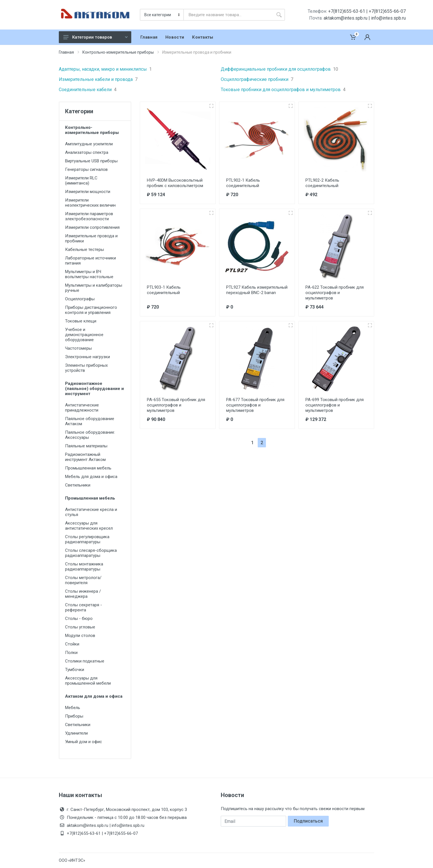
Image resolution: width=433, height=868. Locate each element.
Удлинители (76, 733)
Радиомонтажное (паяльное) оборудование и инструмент (94, 389)
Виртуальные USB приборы (91, 161)
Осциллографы (80, 299)
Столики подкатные (85, 661)
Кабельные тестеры (85, 250)
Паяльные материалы (86, 446)
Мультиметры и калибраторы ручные (94, 288)
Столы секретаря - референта (84, 607)
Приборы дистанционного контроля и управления (91, 310)
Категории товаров (95, 37)
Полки (71, 653)
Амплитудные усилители (89, 144)
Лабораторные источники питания (90, 261)
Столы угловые (80, 627)
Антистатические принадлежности (82, 408)
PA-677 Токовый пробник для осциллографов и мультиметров (255, 405)
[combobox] (228, 15)
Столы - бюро (79, 618)
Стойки (72, 644)
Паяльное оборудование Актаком (90, 421)
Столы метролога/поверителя (83, 580)
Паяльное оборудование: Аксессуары (90, 435)
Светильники (78, 485)
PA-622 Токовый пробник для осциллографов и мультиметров (335, 293)
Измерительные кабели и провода (98, 79)
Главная (66, 52)
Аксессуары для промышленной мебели (88, 681)
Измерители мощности (88, 192)
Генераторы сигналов (86, 169)
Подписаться (308, 821)
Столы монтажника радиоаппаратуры (84, 567)
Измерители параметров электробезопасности (89, 216)
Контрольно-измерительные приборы (118, 52)
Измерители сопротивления (92, 227)
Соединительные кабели (88, 90)
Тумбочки (75, 670)
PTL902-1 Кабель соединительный (243, 183)
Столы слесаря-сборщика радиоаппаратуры (91, 553)
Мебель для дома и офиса (91, 477)
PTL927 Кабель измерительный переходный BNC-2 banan (257, 290)
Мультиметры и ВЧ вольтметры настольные (89, 274)
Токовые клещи (81, 321)
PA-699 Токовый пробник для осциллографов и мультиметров (335, 405)
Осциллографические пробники (257, 79)
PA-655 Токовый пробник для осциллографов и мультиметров (176, 405)
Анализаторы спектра (87, 152)
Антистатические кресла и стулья (91, 512)
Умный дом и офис (84, 742)
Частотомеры (78, 348)
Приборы (74, 716)
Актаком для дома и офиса (94, 696)
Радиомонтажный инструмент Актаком (85, 457)
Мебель (73, 708)
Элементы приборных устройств (86, 368)
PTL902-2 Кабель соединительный (322, 183)
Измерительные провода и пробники (91, 238)
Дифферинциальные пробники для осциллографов (279, 69)
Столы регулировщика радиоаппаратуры (87, 539)
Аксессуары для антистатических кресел (89, 526)
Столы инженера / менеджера (83, 594)
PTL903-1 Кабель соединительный (164, 290)
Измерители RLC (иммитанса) (81, 181)
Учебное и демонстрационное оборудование (84, 335)
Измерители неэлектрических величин (90, 203)
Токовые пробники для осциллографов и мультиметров (283, 90)
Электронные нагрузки (88, 357)
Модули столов (80, 636)
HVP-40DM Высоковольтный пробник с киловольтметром (175, 183)
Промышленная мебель (88, 468)
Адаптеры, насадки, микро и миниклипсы (105, 69)
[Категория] (162, 15)
